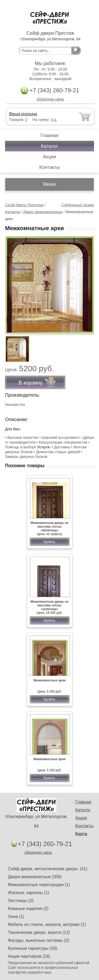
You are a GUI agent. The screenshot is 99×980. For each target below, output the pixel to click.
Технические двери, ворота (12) (39, 932)
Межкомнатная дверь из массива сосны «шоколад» (50, 605)
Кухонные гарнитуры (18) (32, 948)
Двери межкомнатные (43, 212)
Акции (49, 157)
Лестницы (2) (21, 901)
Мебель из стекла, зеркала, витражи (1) (47, 924)
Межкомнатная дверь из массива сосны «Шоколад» (50, 527)
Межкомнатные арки (50, 680)
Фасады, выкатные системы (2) (39, 940)
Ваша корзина (23, 114)
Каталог (49, 146)
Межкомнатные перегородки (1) (39, 885)
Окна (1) (16, 916)
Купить (49, 542)
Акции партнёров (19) (29, 956)
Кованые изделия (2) (28, 909)
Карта (81, 834)
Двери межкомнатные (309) (35, 877)
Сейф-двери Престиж (24, 205)
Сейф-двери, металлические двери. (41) (48, 869)
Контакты (50, 167)
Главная (49, 135)
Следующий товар (78, 205)
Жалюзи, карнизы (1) (29, 893)
